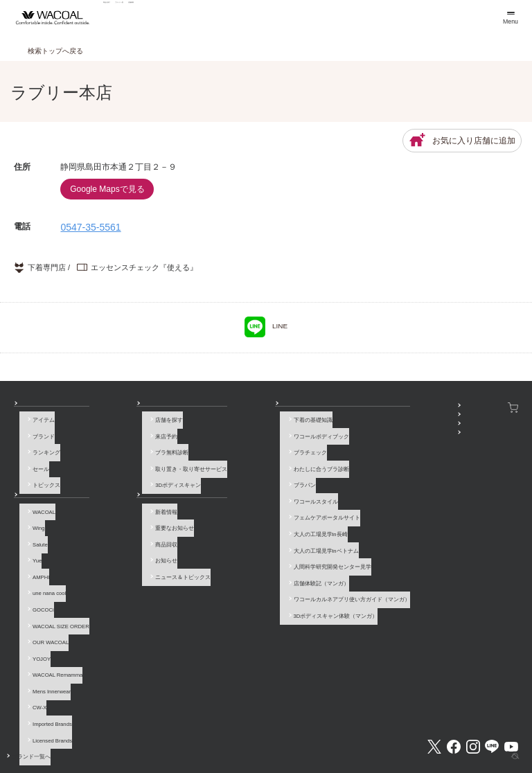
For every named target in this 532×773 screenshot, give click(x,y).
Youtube (511, 677)
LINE (266, 327)
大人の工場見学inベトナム (238, 523)
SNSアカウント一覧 (366, 408)
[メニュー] (510, 17)
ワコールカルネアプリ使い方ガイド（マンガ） (264, 560)
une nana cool (44, 566)
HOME (496, 758)
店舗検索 (278, 17)
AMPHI (35, 554)
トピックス (41, 475)
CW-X (34, 652)
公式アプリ (355, 444)
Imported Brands (47, 664)
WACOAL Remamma (52, 627)
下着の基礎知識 (225, 426)
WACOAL (38, 505)
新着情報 (120, 505)
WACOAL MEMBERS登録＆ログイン (387, 420)
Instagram (473, 677)
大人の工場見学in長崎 (233, 512)
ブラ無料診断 (125, 450)
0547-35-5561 (90, 227)
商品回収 (120, 530)
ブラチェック (222, 450)
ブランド (38, 438)
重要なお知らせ (128, 517)
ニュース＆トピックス (136, 554)
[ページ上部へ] (508, 749)
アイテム (38, 426)
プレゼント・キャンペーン (375, 432)
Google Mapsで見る (107, 189)
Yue (32, 542)
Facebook (454, 677)
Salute (35, 530)
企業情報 (204, 728)
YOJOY (36, 615)
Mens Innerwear (46, 640)
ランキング (41, 450)
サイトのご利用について (147, 728)
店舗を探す (123, 426)
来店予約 (120, 438)
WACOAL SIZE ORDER (55, 590)
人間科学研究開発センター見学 (245, 536)
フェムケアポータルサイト (239, 499)
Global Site (504, 728)
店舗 (109, 408)
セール (35, 462)
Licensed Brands (47, 676)
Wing (33, 517)
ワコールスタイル (228, 487)
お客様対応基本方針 (353, 728)
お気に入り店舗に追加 (462, 141)
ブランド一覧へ (46, 689)
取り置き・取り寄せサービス (145, 462)
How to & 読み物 (221, 408)
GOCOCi (38, 579)
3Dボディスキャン (132, 475)
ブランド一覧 (209, 17)
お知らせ (114, 487)
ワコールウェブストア (488, 408)
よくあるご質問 (82, 728)
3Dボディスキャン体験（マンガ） (248, 572)
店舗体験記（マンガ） (233, 548)
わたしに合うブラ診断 (233, 462)
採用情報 (242, 728)
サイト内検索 (459, 728)
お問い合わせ (30, 728)
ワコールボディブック (233, 438)
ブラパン (217, 475)
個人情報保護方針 (290, 728)
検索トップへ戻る (55, 51)
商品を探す (135, 17)
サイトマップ (409, 728)
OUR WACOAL (45, 603)
